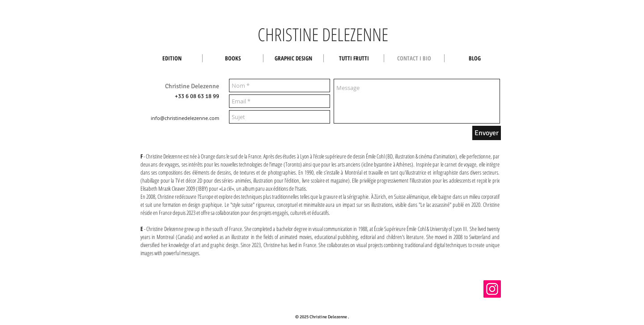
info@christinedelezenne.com (185, 118)
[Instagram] (492, 289)
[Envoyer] (487, 133)
